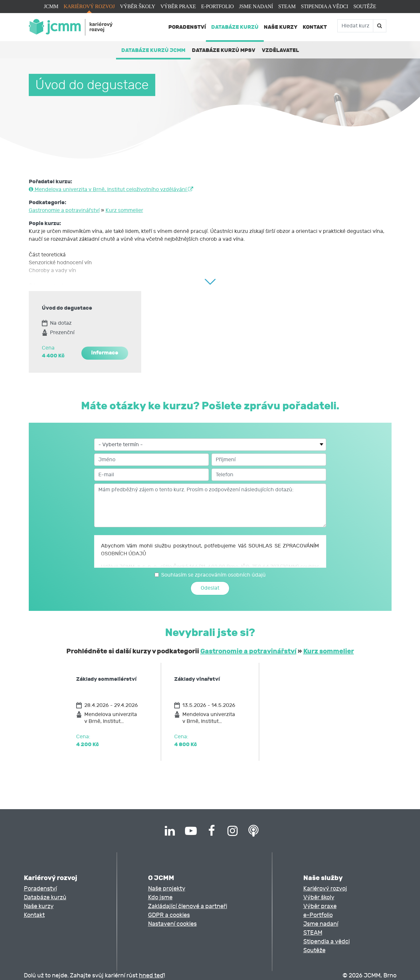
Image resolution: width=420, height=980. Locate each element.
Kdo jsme (160, 898)
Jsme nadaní (256, 6)
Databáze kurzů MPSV (224, 50)
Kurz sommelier (124, 210)
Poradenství (187, 27)
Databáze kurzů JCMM (153, 50)
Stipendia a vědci (324, 6)
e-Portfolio (217, 6)
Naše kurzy (281, 27)
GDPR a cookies (169, 915)
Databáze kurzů (235, 27)
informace (105, 353)
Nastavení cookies (172, 924)
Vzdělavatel (280, 50)
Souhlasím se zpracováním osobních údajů (213, 575)
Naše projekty (167, 889)
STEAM (287, 6)
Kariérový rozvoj (89, 6)
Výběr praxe (178, 6)
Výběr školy (138, 6)
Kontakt (315, 27)
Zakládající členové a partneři (188, 906)
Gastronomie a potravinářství (64, 210)
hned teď (151, 976)
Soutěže (365, 6)
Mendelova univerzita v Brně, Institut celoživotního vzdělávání (111, 189)
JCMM (51, 6)
